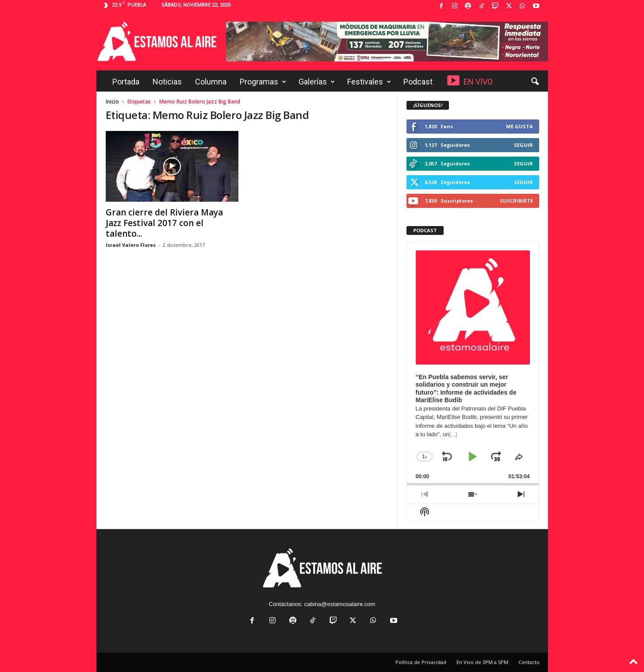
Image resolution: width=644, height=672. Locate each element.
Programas (263, 82)
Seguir (523, 145)
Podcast (418, 82)
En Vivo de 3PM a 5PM (482, 662)
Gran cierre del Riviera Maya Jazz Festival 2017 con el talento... (164, 223)
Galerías (317, 82)
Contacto (529, 662)
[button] (535, 82)
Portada (126, 82)
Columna (211, 82)
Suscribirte (516, 201)
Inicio (112, 102)
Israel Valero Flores (131, 245)
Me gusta (519, 126)
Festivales (369, 82)
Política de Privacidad (421, 662)
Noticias (167, 82)
